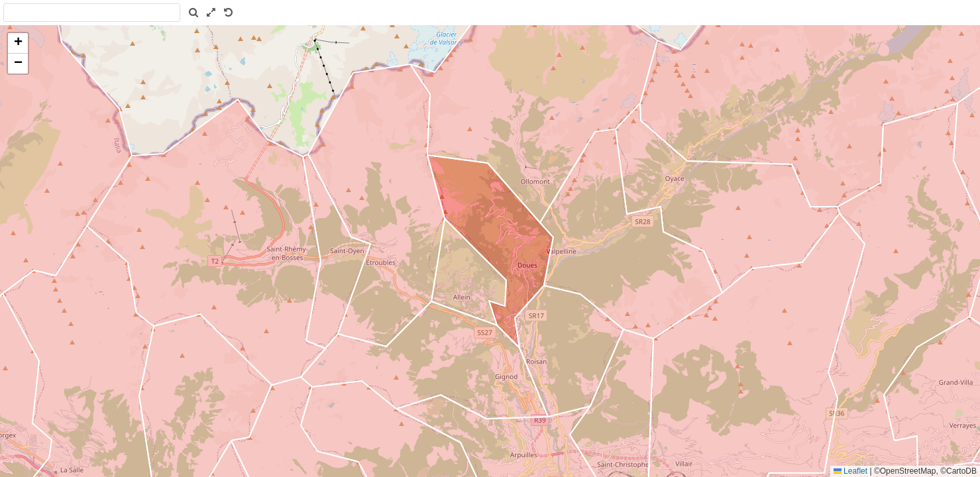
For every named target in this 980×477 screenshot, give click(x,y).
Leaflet (850, 471)
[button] (18, 43)
